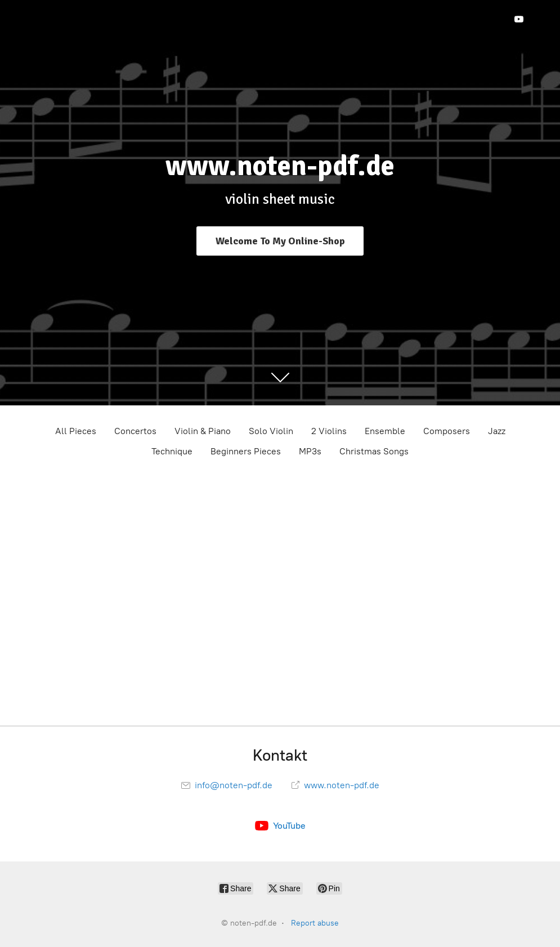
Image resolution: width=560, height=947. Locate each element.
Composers (447, 431)
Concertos (135, 431)
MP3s (310, 451)
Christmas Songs (374, 451)
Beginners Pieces (246, 451)
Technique (172, 451)
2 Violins (329, 431)
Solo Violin (271, 431)
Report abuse (315, 923)
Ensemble (385, 431)
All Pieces (76, 431)
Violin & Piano (203, 431)
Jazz (497, 431)
